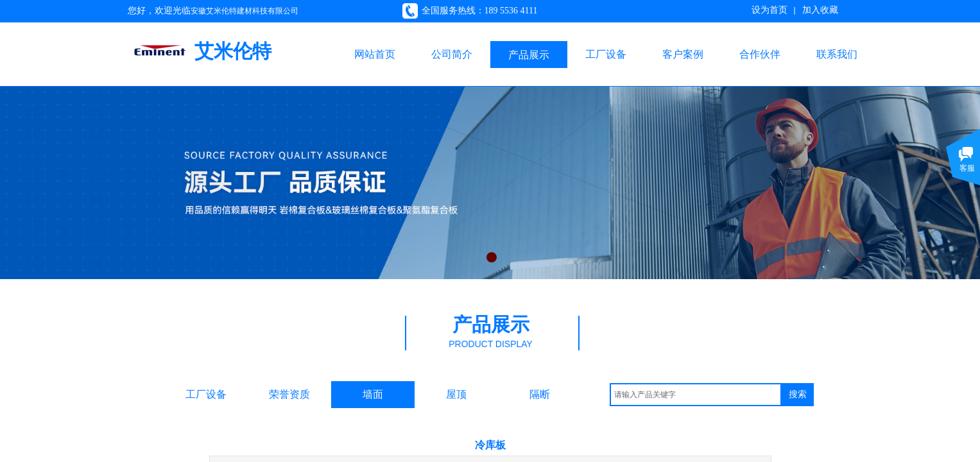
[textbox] (696, 395)
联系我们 (837, 54)
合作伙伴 (760, 54)
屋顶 (456, 394)
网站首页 (375, 54)
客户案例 (683, 54)
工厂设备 (606, 54)
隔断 (540, 394)
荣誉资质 (289, 394)
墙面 (373, 394)
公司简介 (452, 54)
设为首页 (769, 10)
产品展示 (529, 55)
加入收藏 (820, 10)
